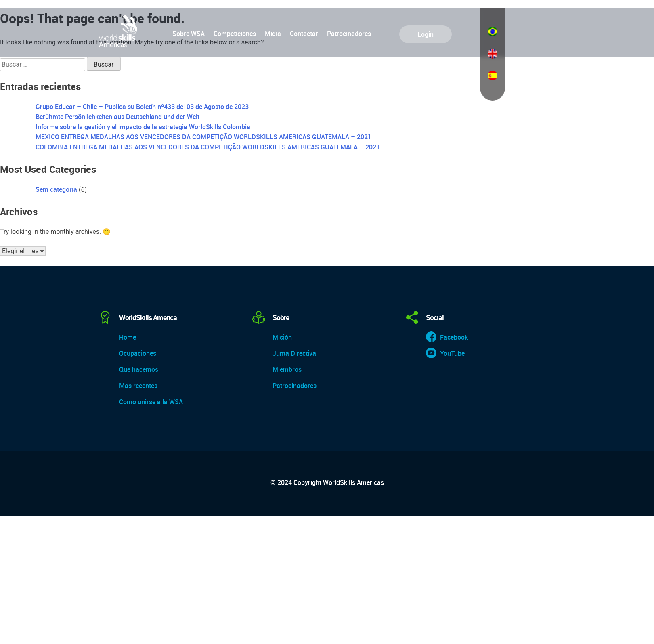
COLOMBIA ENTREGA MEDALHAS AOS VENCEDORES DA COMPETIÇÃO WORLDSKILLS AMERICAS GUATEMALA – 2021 (208, 147)
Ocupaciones (138, 353)
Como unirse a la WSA (151, 402)
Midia (273, 34)
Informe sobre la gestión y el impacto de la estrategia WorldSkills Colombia (143, 127)
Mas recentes (138, 386)
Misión (282, 337)
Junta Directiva (294, 353)
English (493, 54)
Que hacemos (139, 369)
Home (128, 337)
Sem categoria (56, 189)
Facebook (454, 337)
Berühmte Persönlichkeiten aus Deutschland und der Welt (117, 117)
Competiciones (235, 34)
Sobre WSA (189, 34)
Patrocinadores (349, 34)
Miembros (287, 369)
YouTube (452, 353)
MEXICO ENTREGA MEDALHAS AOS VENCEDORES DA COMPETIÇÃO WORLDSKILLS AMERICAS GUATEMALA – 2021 (203, 137)
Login (426, 34)
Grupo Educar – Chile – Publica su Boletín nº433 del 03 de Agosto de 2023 (142, 107)
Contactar (304, 34)
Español (493, 76)
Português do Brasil (493, 31)
